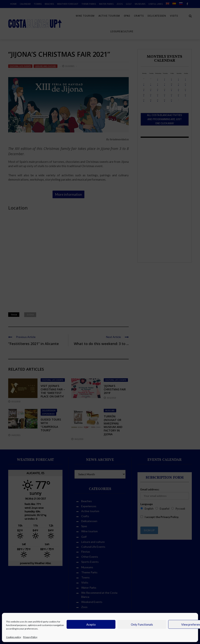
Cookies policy (14, 637)
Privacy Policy (30, 637)
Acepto (91, 624)
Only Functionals (142, 624)
